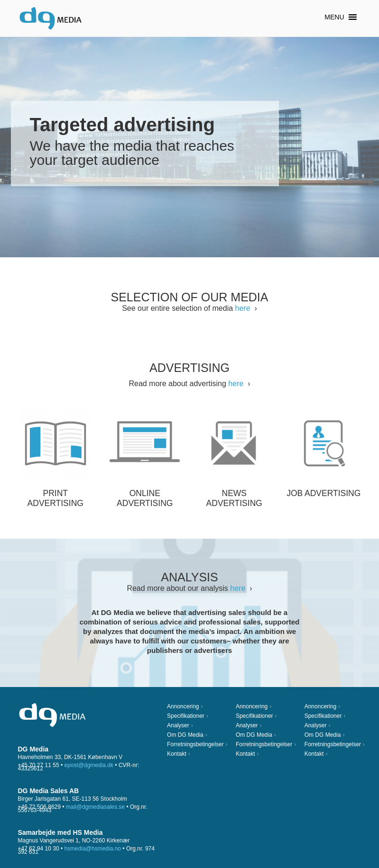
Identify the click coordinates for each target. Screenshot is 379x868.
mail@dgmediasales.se (95, 807)
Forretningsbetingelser (195, 744)
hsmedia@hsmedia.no (92, 849)
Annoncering (183, 706)
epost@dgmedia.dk (89, 765)
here (243, 308)
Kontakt (177, 754)
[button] (334, 17)
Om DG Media (185, 735)
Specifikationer (186, 716)
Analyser (178, 725)
